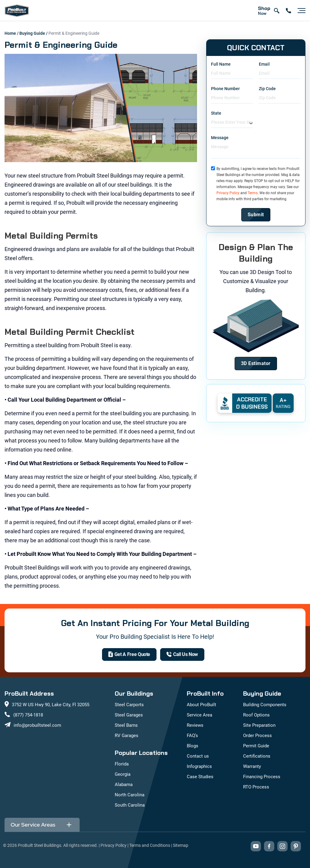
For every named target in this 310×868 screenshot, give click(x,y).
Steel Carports (129, 705)
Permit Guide (256, 746)
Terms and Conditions (150, 845)
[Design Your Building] (256, 364)
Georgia (123, 774)
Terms (253, 193)
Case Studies (200, 777)
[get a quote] (129, 654)
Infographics (199, 766)
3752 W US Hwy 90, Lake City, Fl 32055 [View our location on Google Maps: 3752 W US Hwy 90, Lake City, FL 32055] (51, 705)
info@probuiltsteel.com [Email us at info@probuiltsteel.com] (37, 725)
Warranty (252, 766)
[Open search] (276, 11)
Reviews (195, 725)
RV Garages (127, 736)
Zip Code (267, 89)
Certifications (257, 756)
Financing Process (262, 777)
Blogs (193, 746)
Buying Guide (32, 33)
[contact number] (289, 11)
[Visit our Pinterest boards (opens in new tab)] (296, 846)
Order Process (257, 736)
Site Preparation (259, 725)
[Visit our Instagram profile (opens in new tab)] (282, 846)
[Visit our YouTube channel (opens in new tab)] (256, 846)
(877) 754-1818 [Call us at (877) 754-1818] (28, 715)
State (216, 113)
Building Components (265, 705)
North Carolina (130, 795)
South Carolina (130, 805)
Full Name (221, 64)
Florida (122, 764)
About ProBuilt (201, 705)
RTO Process (256, 787)
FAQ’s (192, 736)
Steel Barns (126, 725)
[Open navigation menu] (300, 11)
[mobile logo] (17, 11)
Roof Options (256, 715)
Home (10, 33)
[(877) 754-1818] (182, 654)
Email (264, 64)
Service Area (200, 715)
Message (220, 138)
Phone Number (225, 89)
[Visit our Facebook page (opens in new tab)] (269, 846)
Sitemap (181, 845)
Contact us (198, 756)
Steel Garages (129, 715)
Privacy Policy (228, 193)
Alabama (124, 785)
